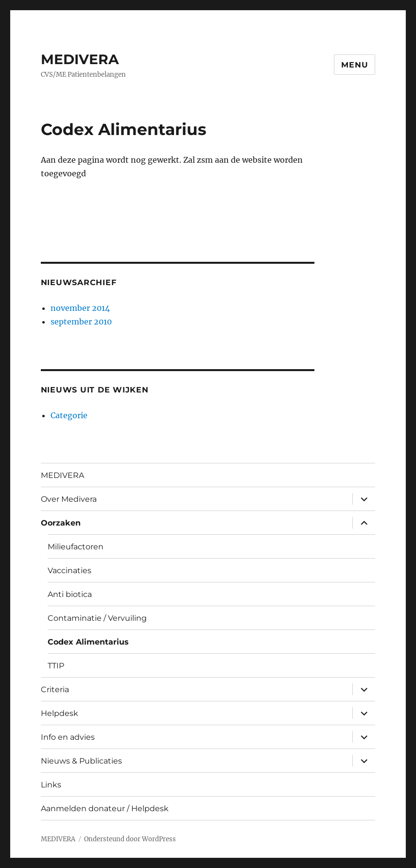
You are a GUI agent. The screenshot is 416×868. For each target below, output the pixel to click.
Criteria (55, 689)
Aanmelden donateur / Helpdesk (105, 808)
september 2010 (81, 322)
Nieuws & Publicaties (81, 761)
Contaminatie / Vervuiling (97, 618)
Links (51, 785)
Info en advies (68, 737)
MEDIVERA (80, 59)
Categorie (69, 415)
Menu (355, 65)
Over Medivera (69, 499)
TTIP (56, 666)
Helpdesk (60, 713)
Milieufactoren (76, 547)
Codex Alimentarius (88, 642)
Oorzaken (61, 523)
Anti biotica (70, 594)
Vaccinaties (69, 570)
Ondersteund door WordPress (130, 839)
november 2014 (80, 308)
